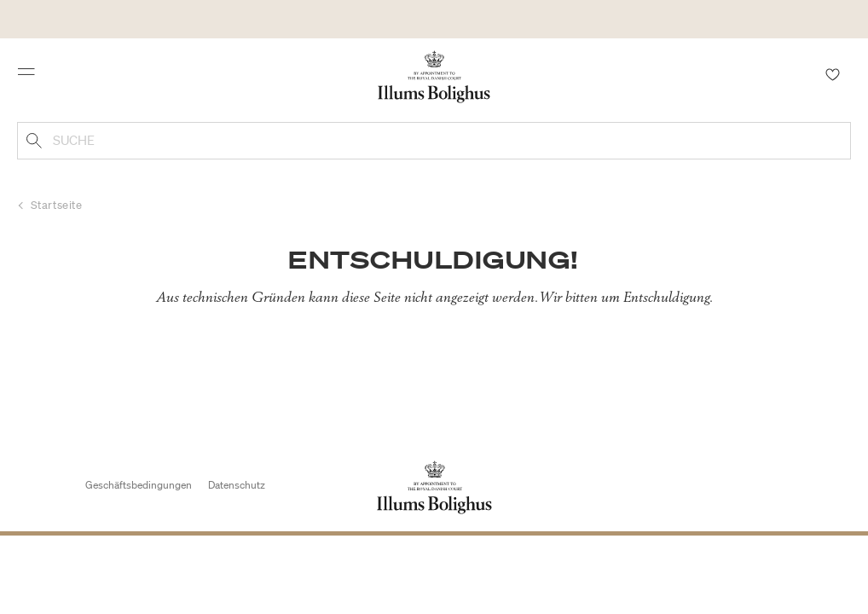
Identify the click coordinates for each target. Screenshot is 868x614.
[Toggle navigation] (32, 76)
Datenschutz (237, 485)
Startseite (57, 205)
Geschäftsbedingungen (139, 485)
